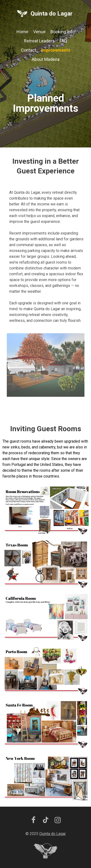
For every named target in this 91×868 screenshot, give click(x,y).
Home (22, 32)
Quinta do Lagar (52, 14)
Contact (29, 50)
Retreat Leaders (39, 41)
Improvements (56, 50)
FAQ (63, 41)
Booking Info (63, 32)
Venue (39, 32)
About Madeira (46, 59)
